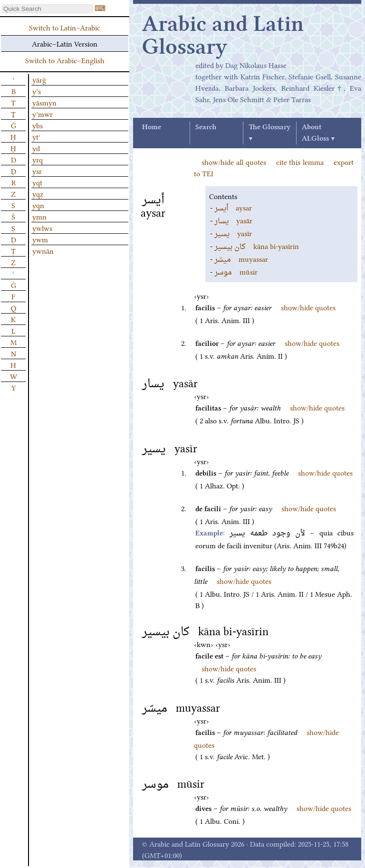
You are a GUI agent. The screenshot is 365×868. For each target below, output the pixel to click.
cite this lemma (300, 162)
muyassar (241, 258)
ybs (38, 125)
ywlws (42, 228)
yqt (37, 182)
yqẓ (38, 193)
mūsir (236, 271)
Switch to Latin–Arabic (65, 27)
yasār (233, 220)
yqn (38, 205)
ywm (40, 239)
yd (36, 148)
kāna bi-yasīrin (257, 246)
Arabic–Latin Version (65, 43)
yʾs (37, 91)
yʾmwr (43, 114)
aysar (233, 207)
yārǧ (39, 79)
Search (206, 127)
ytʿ (36, 136)
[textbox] (47, 9)
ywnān (43, 250)
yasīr (233, 233)
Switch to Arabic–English (65, 60)
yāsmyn (44, 102)
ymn (39, 216)
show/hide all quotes (234, 162)
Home (152, 127)
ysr (37, 171)
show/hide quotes (308, 307)
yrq (38, 159)
